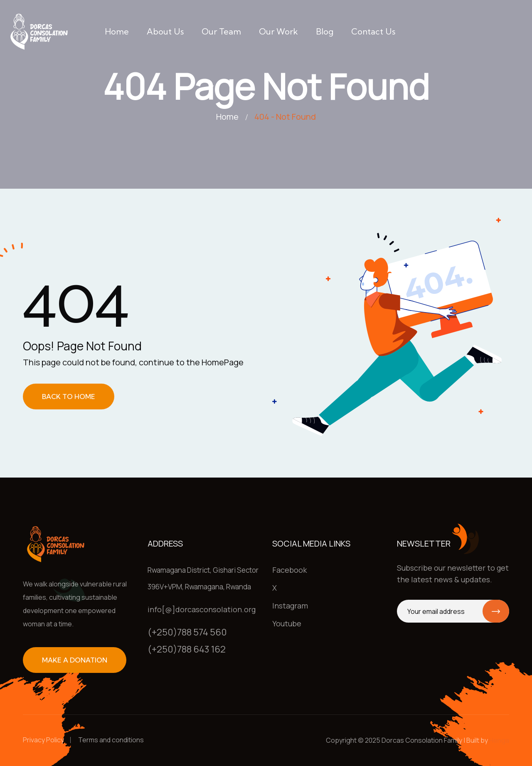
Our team (221, 31)
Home (117, 31)
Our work (278, 31)
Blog (325, 31)
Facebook (289, 570)
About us (165, 31)
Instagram (290, 606)
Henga (499, 740)
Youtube (287, 623)
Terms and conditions (111, 740)
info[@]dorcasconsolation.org (202, 609)
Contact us (373, 31)
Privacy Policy (43, 740)
